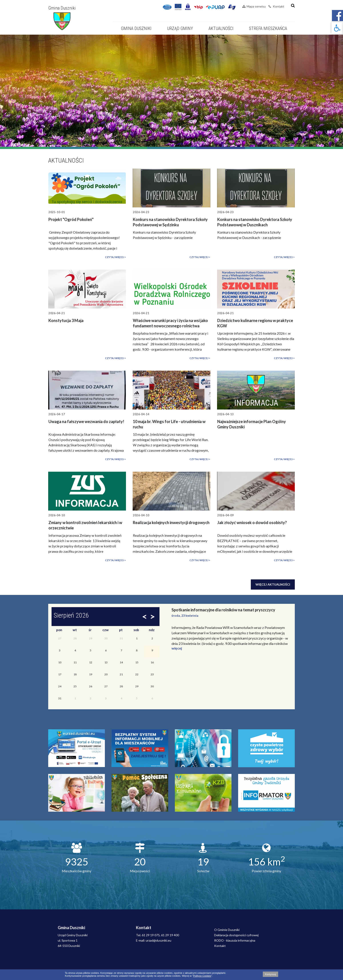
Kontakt (276, 6)
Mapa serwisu (254, 6)
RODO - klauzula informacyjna (235, 940)
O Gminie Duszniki (227, 930)
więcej (177, 648)
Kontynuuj (270, 974)
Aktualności (221, 28)
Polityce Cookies (202, 976)
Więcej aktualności (273, 584)
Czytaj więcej (115, 257)
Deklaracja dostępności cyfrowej (236, 935)
